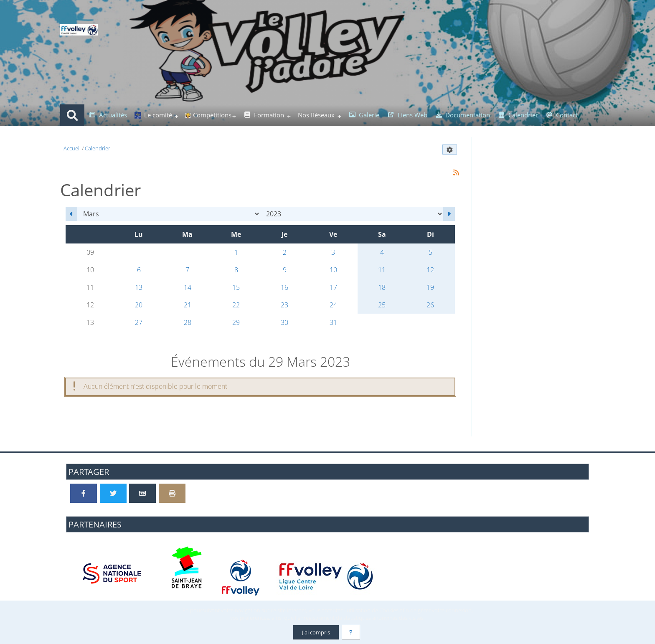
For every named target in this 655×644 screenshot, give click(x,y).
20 (139, 305)
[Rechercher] (72, 115)
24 (333, 305)
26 (430, 305)
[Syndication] (456, 173)
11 (382, 270)
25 (382, 305)
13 (139, 287)
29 (236, 322)
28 (188, 322)
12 (430, 270)
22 (236, 305)
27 (139, 322)
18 (382, 287)
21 (188, 305)
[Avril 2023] (449, 214)
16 (284, 287)
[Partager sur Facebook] (84, 493)
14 (188, 287)
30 (284, 322)
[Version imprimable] (172, 493)
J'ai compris (316, 632)
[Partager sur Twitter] (113, 493)
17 (333, 287)
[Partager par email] (142, 493)
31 (333, 322)
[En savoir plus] (351, 632)
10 (333, 270)
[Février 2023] (71, 214)
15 (236, 287)
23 (284, 305)
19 (430, 287)
